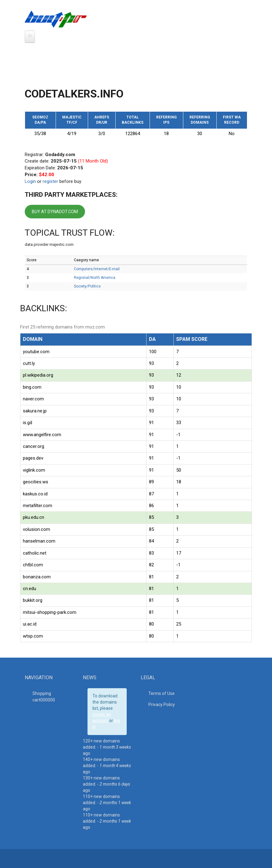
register (50, 181)
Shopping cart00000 (44, 697)
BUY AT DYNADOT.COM (55, 212)
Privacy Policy (162, 705)
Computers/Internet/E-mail (97, 269)
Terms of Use (161, 693)
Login (30, 181)
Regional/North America (95, 278)
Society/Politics (87, 286)
